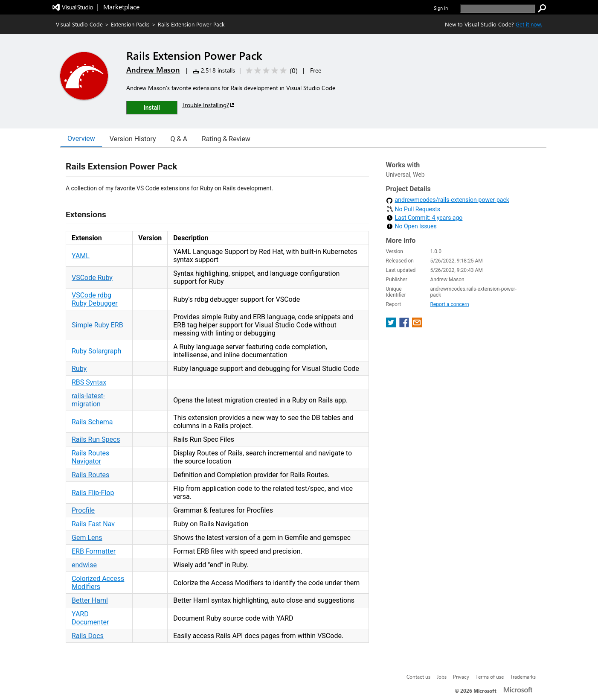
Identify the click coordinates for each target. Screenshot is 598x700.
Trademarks (523, 677)
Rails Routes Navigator (90, 457)
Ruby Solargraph (96, 351)
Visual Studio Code (79, 24)
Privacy (461, 677)
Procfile (83, 510)
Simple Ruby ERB (97, 325)
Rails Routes (90, 475)
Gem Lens (87, 538)
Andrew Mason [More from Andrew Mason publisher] (153, 70)
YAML (81, 256)
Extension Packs (130, 24)
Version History (133, 139)
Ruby (79, 369)
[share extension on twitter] (392, 325)
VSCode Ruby (92, 278)
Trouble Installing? (208, 105)
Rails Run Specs (96, 439)
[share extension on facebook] (405, 325)
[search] (498, 9)
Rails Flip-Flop (93, 493)
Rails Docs (88, 636)
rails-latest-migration (89, 400)
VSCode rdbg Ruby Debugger (95, 299)
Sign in (441, 8)
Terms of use (490, 677)
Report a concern (449, 304)
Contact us (418, 677)
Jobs (442, 677)
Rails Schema (92, 422)
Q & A (179, 139)
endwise (84, 565)
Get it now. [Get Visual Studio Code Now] (529, 24)
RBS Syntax (89, 382)
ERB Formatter (94, 551)
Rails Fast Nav (93, 524)
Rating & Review (226, 139)
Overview (81, 139)
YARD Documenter (90, 618)
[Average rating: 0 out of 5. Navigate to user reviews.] (270, 71)
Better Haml (90, 600)
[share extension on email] (417, 325)
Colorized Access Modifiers (98, 583)
